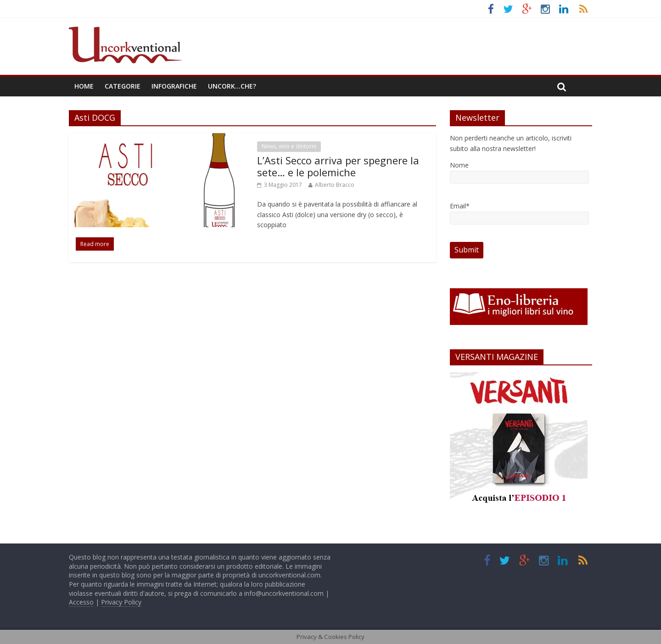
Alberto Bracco (335, 185)
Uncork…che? (232, 86)
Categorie (123, 86)
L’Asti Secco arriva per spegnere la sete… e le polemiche (338, 166)
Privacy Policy (121, 602)
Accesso (81, 602)
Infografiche (174, 86)
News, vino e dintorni (289, 146)
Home (84, 86)
